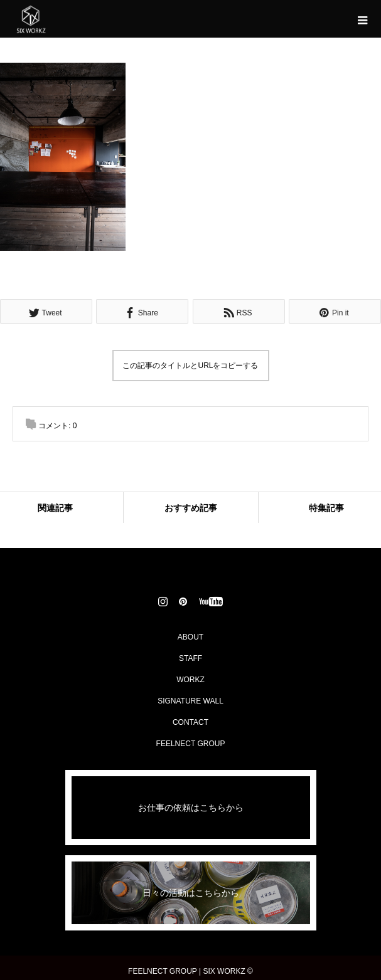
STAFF (190, 658)
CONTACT (190, 722)
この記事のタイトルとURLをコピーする (190, 366)
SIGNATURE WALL (190, 701)
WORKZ (190, 680)
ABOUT (190, 637)
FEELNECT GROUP (191, 744)
